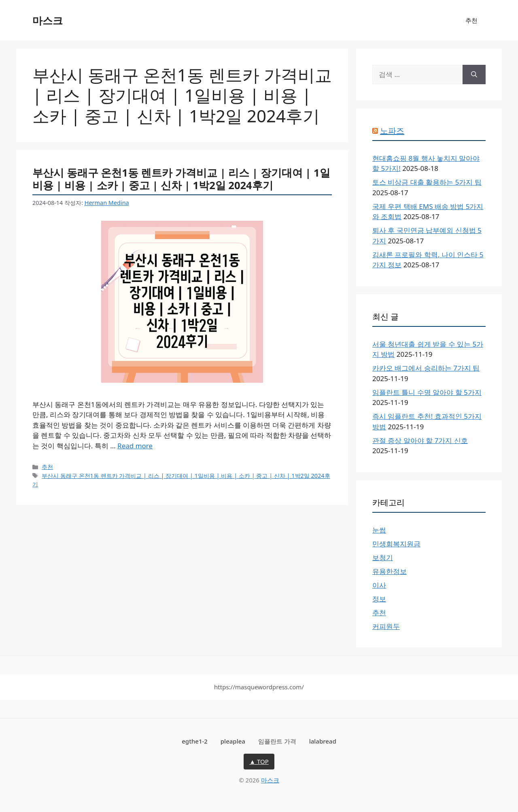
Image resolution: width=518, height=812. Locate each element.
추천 (471, 20)
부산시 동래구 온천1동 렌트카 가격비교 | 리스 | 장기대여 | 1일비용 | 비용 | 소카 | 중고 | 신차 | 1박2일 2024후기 (181, 179)
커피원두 (386, 626)
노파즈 (392, 131)
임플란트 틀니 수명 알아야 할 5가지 (427, 392)
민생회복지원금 (396, 544)
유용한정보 (390, 571)
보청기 (383, 557)
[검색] (474, 75)
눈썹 (379, 530)
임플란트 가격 (277, 741)
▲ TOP (259, 761)
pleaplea (233, 741)
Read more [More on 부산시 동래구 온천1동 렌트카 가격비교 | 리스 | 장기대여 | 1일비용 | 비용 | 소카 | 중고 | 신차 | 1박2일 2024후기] (135, 446)
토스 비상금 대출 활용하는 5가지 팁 (427, 182)
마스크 (48, 20)
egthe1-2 (195, 741)
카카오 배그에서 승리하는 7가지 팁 (426, 368)
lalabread (323, 741)
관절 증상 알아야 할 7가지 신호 (420, 440)
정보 (379, 599)
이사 (379, 585)
